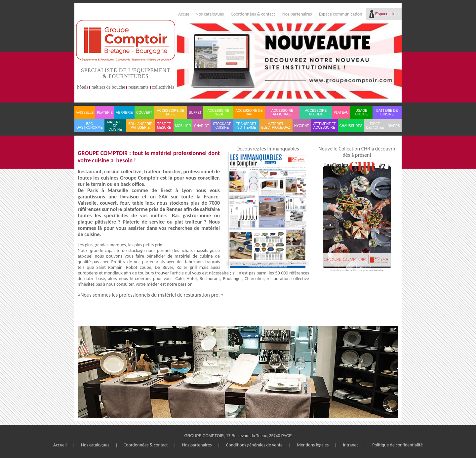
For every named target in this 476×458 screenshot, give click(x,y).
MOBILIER (183, 126)
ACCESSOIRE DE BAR (249, 112)
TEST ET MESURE (164, 126)
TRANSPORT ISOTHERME (246, 126)
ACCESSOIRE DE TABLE (171, 112)
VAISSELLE (85, 113)
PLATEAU (341, 113)
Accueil (185, 14)
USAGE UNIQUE (361, 112)
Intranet (350, 445)
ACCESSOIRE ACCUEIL (316, 112)
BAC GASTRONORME (89, 126)
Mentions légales (313, 445)
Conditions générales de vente (254, 445)
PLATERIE (105, 113)
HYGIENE (302, 126)
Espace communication (341, 14)
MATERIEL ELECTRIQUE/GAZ (276, 126)
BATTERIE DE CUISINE (387, 112)
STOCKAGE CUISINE (222, 126)
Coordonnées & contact (253, 14)
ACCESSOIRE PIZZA (218, 112)
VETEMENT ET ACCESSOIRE (324, 126)
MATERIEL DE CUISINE (115, 126)
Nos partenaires (297, 14)
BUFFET (195, 113)
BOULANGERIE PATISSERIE (140, 126)
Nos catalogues (210, 14)
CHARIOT (201, 126)
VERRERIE (124, 113)
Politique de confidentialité (397, 445)
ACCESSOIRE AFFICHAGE (282, 112)
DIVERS (394, 126)
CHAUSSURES (351, 126)
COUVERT (144, 113)
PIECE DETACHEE (375, 126)
